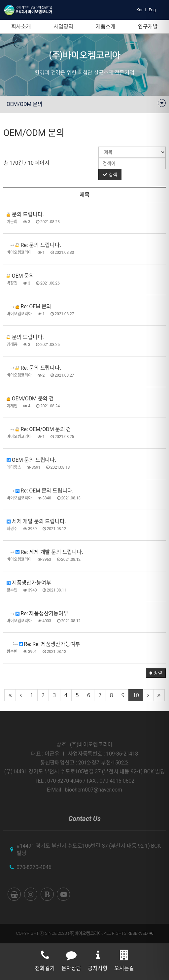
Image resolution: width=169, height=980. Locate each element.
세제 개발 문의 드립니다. (36, 521)
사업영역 (63, 27)
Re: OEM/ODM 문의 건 (40, 429)
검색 (110, 175)
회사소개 (21, 27)
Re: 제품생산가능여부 (39, 613)
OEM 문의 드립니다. (31, 460)
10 (136, 695)
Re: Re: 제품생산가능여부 (47, 644)
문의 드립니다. (25, 214)
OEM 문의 (20, 276)
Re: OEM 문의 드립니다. (42, 491)
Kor (139, 10)
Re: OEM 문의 (31, 306)
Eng (152, 10)
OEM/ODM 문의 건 (30, 399)
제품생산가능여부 (29, 583)
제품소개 (105, 27)
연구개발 (148, 27)
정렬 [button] (156, 673)
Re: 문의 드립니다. (35, 245)
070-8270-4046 (34, 867)
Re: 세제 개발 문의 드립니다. (47, 552)
